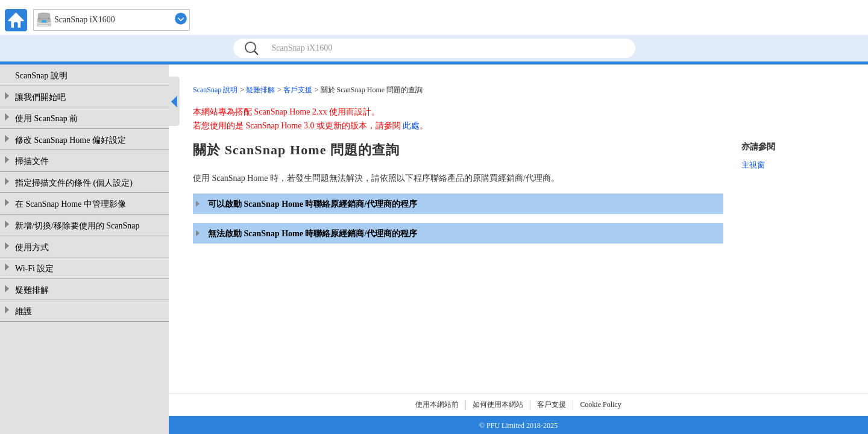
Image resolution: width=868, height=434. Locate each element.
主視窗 (753, 165)
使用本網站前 (437, 404)
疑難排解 (32, 290)
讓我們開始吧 (40, 97)
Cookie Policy (600, 404)
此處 (411, 126)
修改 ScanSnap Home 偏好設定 (71, 140)
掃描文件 (32, 161)
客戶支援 (298, 90)
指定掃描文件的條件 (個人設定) (74, 183)
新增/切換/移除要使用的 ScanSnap (77, 226)
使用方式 (32, 247)
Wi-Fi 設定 (34, 269)
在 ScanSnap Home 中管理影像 (71, 204)
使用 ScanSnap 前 (46, 118)
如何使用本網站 (498, 404)
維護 (24, 311)
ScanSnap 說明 (41, 76)
